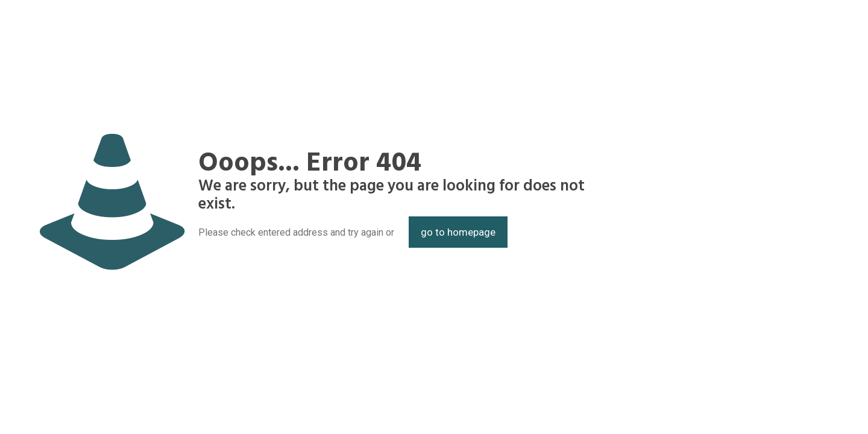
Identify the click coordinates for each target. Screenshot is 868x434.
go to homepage (458, 232)
